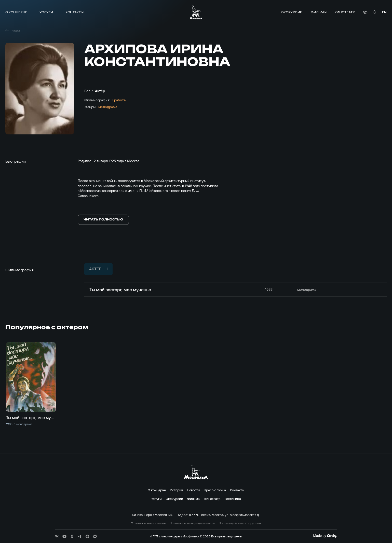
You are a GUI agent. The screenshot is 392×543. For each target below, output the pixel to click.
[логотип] (196, 12)
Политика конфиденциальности (192, 523)
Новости (193, 490)
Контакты (75, 12)
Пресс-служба (215, 490)
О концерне (16, 12)
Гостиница (233, 499)
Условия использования (148, 523)
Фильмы (319, 12)
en (384, 12)
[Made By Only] (325, 536)
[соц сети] (57, 536)
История (176, 490)
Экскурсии (292, 12)
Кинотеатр (345, 12)
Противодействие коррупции (240, 523)
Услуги (46, 12)
